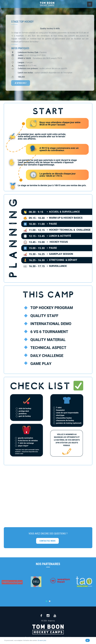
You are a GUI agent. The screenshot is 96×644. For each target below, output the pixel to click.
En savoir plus (42, 640)
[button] (46, 601)
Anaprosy (51, 621)
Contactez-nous (47, 541)
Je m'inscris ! (21, 83)
